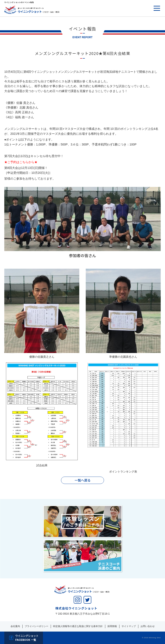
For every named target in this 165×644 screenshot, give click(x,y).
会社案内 (15, 626)
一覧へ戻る (83, 480)
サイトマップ (129, 626)
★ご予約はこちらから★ (21, 162)
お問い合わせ (148, 626)
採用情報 (112, 626)
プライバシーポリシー (37, 626)
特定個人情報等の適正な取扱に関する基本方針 (78, 626)
